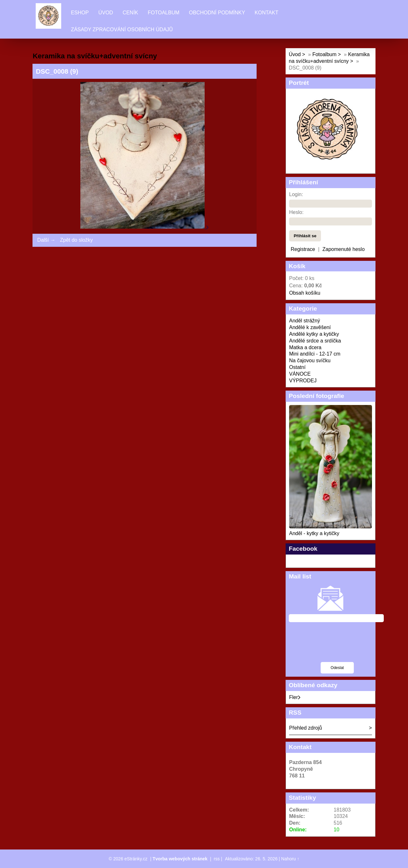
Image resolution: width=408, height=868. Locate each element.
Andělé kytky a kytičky (314, 334)
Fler (295, 697)
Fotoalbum (164, 13)
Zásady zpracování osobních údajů (122, 29)
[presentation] (337, 646)
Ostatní (297, 367)
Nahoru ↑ (290, 859)
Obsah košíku (305, 293)
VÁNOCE (300, 374)
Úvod (106, 13)
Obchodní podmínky (217, 13)
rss (217, 859)
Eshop (80, 13)
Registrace (303, 249)
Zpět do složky (76, 240)
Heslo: (296, 212)
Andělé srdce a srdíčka (315, 341)
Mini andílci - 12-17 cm (315, 354)
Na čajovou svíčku (310, 360)
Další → (46, 240)
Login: (296, 194)
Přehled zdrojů (306, 728)
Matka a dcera (305, 347)
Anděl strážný (305, 321)
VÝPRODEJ (303, 381)
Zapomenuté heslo (344, 249)
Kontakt (266, 13)
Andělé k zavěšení (310, 327)
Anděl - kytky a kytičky (314, 533)
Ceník (131, 13)
